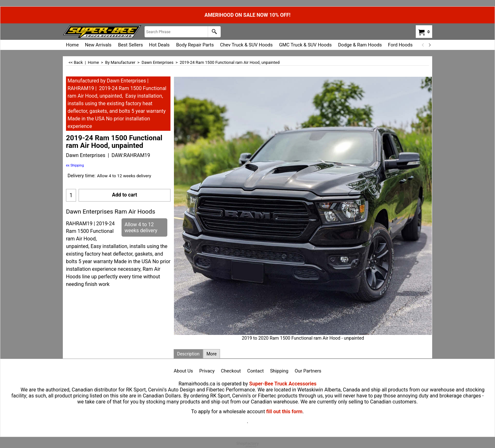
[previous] (423, 45)
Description (188, 354)
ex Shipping (75, 165)
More (212, 354)
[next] (429, 45)
